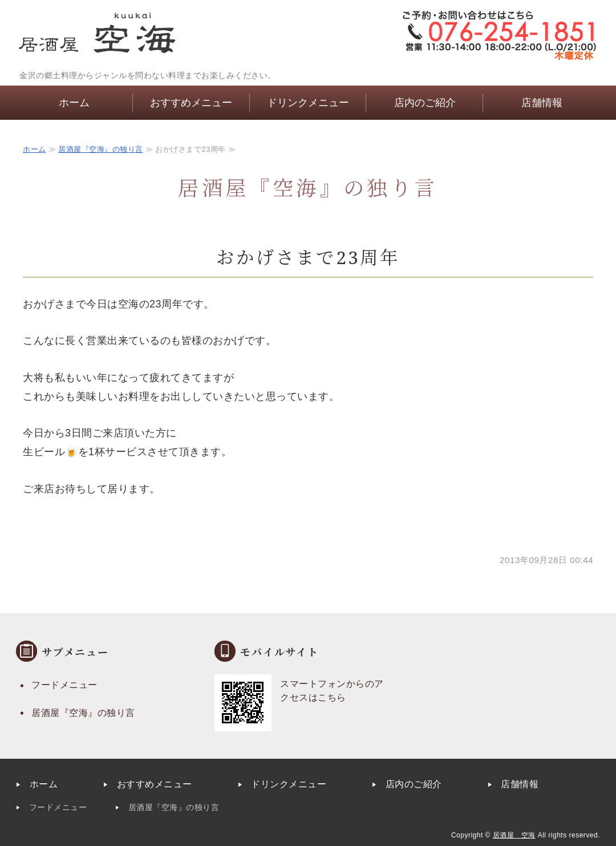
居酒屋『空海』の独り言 (101, 149)
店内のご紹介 (425, 103)
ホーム (74, 103)
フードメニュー (64, 685)
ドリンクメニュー (308, 103)
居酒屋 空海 (514, 835)
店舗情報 (542, 103)
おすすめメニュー (191, 103)
